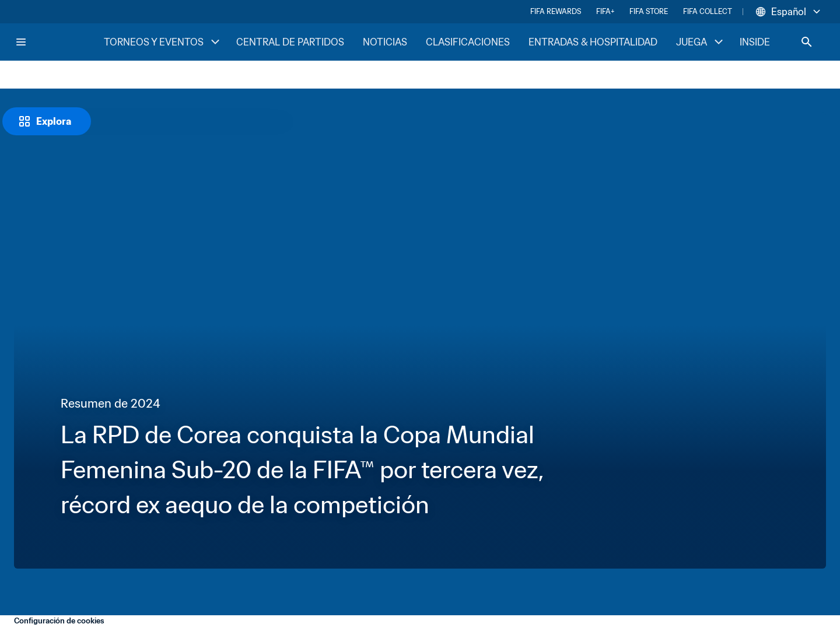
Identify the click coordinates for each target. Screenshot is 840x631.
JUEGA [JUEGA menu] (701, 42)
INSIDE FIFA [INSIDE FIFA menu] (775, 42)
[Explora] (47, 121)
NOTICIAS (385, 42)
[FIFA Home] (59, 42)
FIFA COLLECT (708, 11)
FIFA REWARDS (556, 11)
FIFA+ (605, 11)
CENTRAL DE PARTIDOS (290, 42)
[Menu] (21, 42)
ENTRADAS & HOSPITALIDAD (593, 42)
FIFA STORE (649, 11)
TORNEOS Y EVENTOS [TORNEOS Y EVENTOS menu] (163, 42)
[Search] (807, 42)
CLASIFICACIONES (468, 42)
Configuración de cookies (59, 621)
